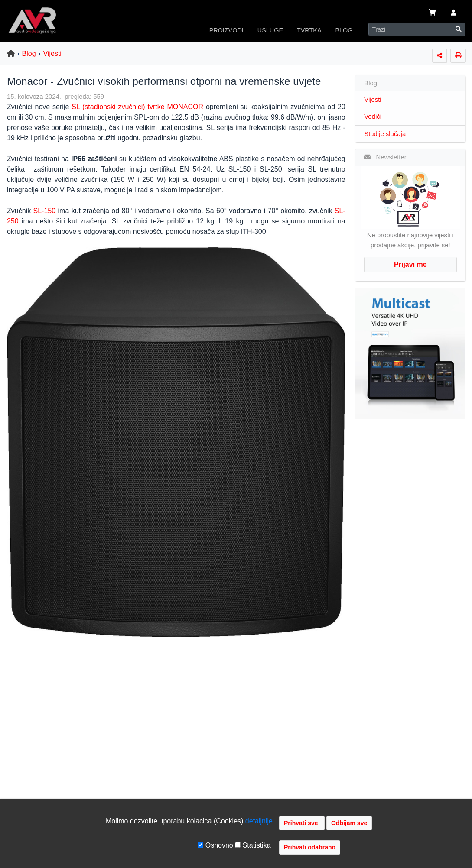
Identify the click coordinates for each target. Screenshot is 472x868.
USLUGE (270, 30)
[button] (454, 13)
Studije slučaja (385, 134)
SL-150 (44, 211)
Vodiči (373, 117)
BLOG (344, 30)
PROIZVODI (226, 30)
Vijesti (52, 53)
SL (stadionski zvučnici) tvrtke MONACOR (136, 107)
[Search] (410, 29)
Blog (29, 53)
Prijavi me (410, 264)
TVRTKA (309, 30)
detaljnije (259, 821)
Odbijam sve (349, 823)
